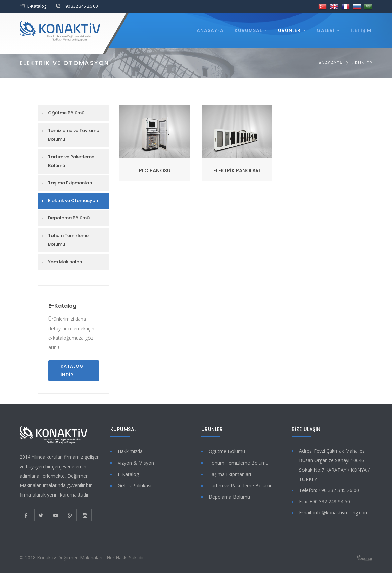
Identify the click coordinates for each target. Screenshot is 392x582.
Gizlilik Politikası (135, 486)
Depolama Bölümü (69, 218)
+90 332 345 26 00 (80, 6)
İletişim (361, 30)
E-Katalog (37, 6)
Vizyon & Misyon (136, 463)
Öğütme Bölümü (66, 113)
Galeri (326, 30)
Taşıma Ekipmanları (70, 183)
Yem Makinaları (65, 262)
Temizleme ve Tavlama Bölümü (74, 135)
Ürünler (289, 30)
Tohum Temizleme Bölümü (68, 240)
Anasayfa (210, 30)
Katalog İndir (72, 370)
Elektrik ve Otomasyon (73, 200)
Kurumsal (248, 30)
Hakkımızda (130, 451)
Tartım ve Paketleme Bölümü (71, 161)
